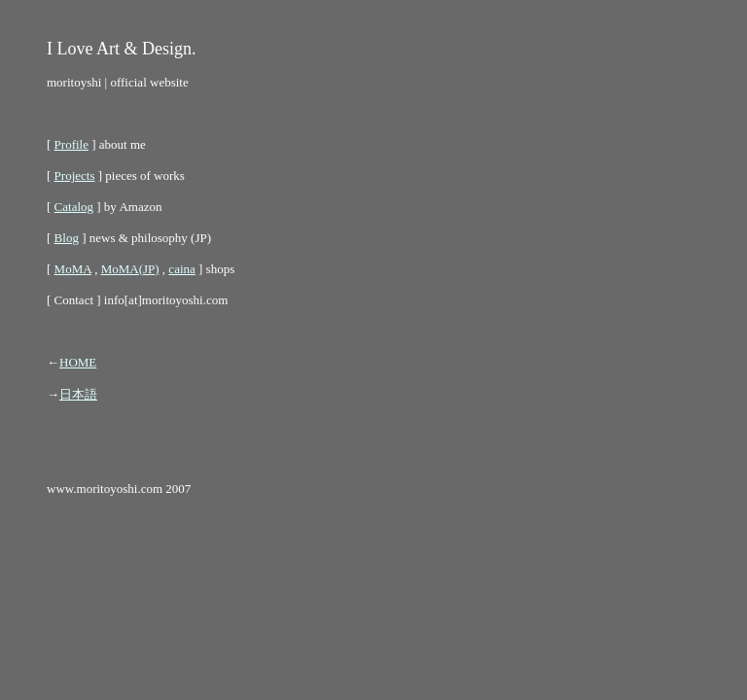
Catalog (74, 207)
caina (181, 269)
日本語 (78, 394)
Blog (67, 238)
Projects (75, 175)
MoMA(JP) (130, 269)
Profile (71, 144)
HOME (78, 362)
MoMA (73, 269)
